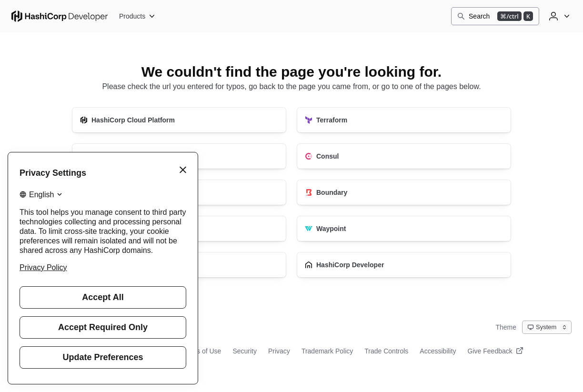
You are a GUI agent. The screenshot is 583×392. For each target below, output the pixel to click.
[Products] (137, 16)
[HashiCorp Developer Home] (60, 16)
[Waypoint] (404, 229)
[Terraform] (404, 120)
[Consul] (404, 156)
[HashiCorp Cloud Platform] (179, 120)
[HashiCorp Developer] (404, 265)
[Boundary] (404, 192)
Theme (506, 327)
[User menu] (558, 16)
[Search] (495, 16)
